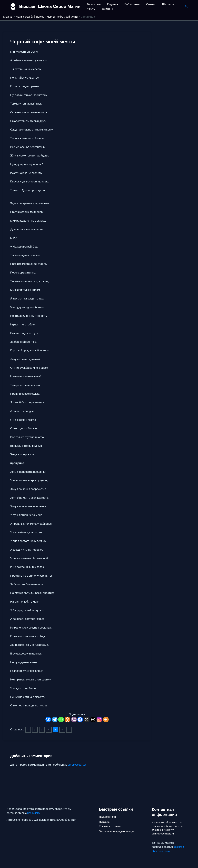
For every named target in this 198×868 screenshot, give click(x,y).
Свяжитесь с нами (111, 826)
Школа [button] (164, 4)
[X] (87, 719)
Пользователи (108, 815)
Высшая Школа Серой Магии (50, 6)
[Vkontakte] (48, 719)
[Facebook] (80, 719)
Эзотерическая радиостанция (118, 831)
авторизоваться (78, 764)
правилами (34, 811)
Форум (91, 9)
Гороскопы (93, 4)
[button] (168, 4)
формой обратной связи (168, 849)
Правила (105, 820)
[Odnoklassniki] (67, 719)
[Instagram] (99, 719)
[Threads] (93, 719)
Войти (106, 9)
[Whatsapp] (61, 719)
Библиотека (129, 4)
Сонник (147, 4)
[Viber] (74, 719)
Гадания (111, 4)
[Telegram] (55, 719)
